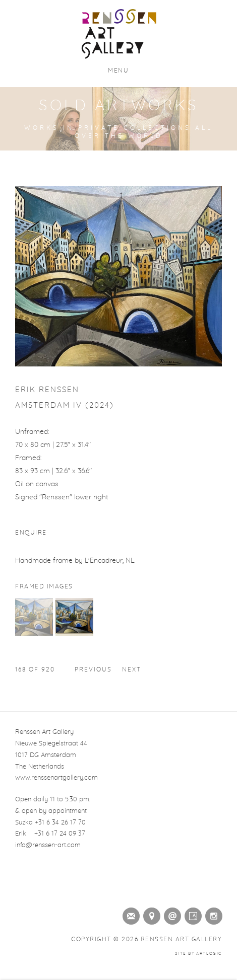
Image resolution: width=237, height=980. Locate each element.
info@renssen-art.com (48, 845)
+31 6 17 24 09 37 (60, 834)
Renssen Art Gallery (118, 34)
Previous (93, 670)
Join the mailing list (129, 914)
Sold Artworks (119, 106)
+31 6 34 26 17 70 (60, 823)
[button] (34, 634)
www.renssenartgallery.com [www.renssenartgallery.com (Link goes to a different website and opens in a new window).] (56, 778)
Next (132, 670)
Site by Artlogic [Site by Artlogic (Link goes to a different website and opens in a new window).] (198, 954)
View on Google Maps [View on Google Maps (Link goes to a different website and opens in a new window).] (150, 914)
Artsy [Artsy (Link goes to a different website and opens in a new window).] (191, 914)
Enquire (31, 533)
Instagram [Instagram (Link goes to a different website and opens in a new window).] (212, 914)
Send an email (170, 914)
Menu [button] (118, 70)
